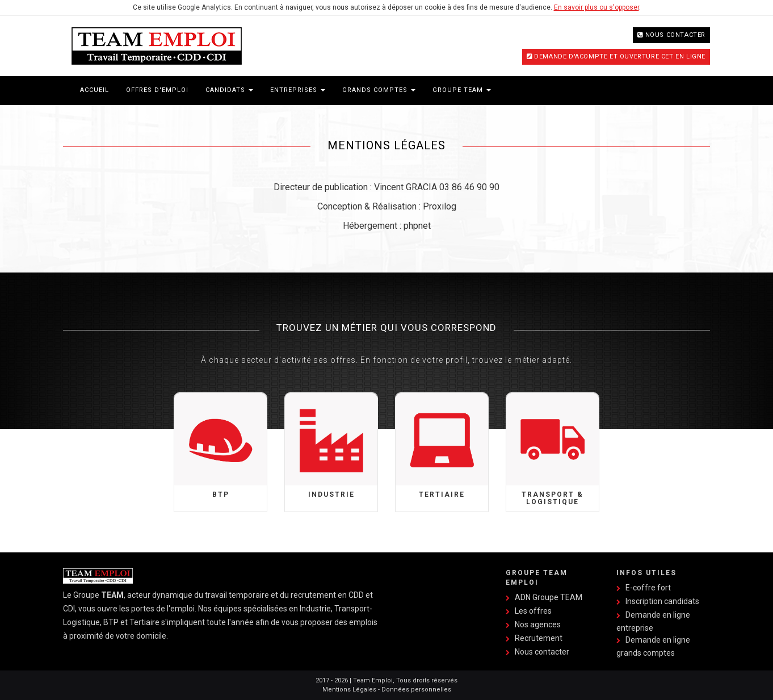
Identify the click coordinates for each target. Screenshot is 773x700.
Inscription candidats (662, 601)
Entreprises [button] (298, 90)
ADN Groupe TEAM (549, 597)
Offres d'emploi (157, 90)
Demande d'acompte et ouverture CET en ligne (620, 56)
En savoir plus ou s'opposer (596, 7)
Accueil (94, 90)
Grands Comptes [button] (379, 90)
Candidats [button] (229, 90)
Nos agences (538, 624)
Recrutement (539, 638)
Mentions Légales (349, 689)
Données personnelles (416, 689)
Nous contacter (675, 35)
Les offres (533, 611)
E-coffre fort (648, 588)
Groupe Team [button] (462, 90)
